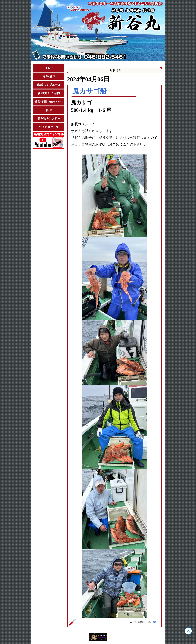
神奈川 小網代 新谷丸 (98, 30)
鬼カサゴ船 (90, 91)
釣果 (155, 622)
